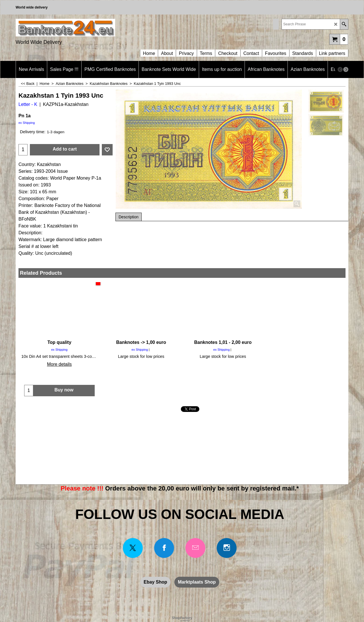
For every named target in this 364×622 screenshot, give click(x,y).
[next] (346, 69)
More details (59, 364)
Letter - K (28, 104)
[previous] (340, 69)
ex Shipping (27, 123)
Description (129, 217)
